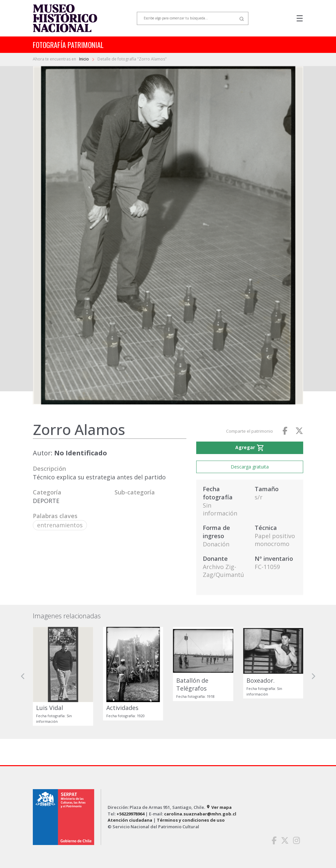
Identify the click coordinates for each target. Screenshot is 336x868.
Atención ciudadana (130, 820)
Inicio (84, 59)
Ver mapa (219, 807)
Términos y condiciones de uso (191, 820)
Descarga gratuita (250, 467)
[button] (23, 676)
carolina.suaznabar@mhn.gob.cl (200, 814)
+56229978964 (130, 814)
